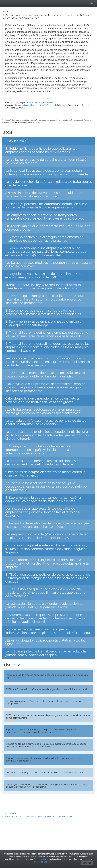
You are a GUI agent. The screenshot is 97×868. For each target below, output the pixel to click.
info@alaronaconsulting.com (14, 816)
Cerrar (87, 863)
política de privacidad (46, 816)
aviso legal (32, 816)
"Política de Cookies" (42, 862)
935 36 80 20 (11, 814)
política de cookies (64, 816)
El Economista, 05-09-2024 (41, 102)
